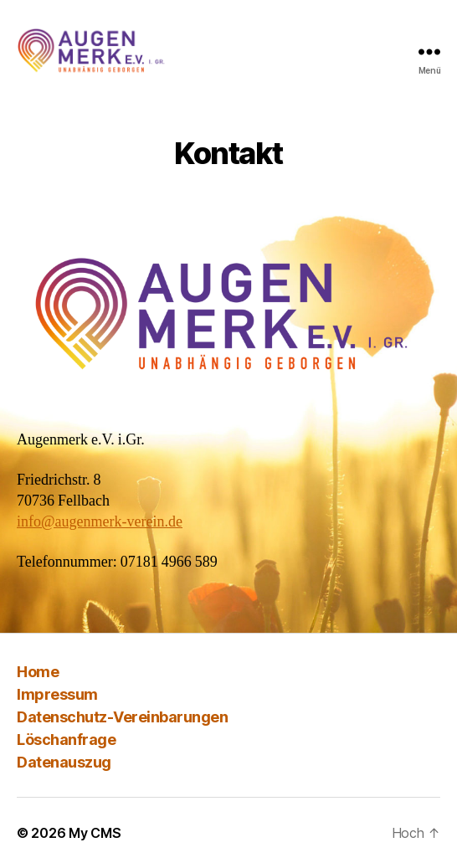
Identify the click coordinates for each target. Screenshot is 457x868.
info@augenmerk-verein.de (100, 522)
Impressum (57, 694)
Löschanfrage (66, 740)
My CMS (95, 833)
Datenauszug (64, 762)
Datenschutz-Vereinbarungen (122, 717)
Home (38, 672)
